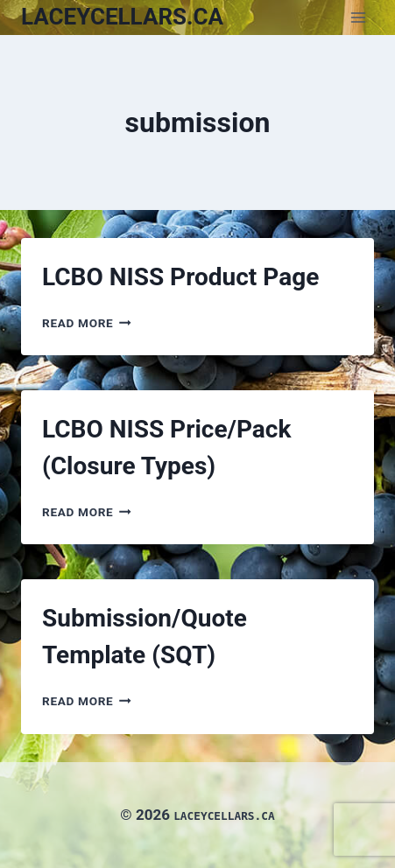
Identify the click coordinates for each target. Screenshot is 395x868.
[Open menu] (358, 17)
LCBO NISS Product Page (180, 277)
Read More (87, 323)
